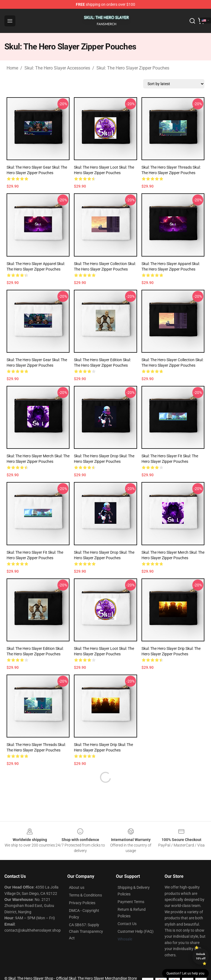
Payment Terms (131, 902)
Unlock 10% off (201, 956)
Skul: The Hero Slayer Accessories (57, 68)
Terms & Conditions (85, 895)
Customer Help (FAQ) (136, 931)
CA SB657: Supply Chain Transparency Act (86, 931)
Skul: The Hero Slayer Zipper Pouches (133, 68)
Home (12, 68)
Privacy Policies (82, 903)
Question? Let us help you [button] (185, 973)
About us (77, 887)
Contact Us (127, 924)
